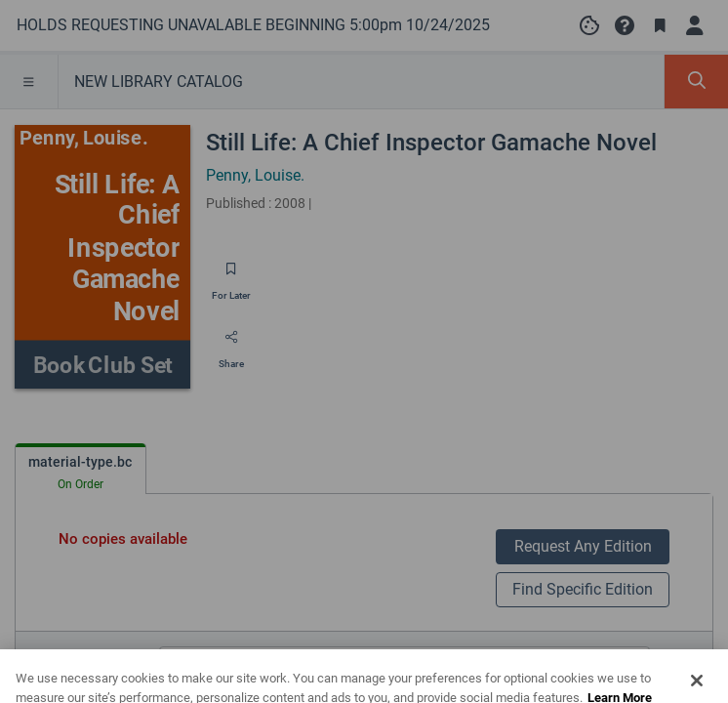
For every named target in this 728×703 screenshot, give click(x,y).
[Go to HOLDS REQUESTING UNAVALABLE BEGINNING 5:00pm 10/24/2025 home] (253, 25)
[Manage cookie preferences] (589, 25)
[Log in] (695, 25)
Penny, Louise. (255, 175)
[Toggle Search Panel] (696, 82)
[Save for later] (231, 275)
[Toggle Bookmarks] (660, 25)
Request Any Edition (583, 546)
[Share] (231, 344)
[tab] (81, 469)
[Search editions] (404, 663)
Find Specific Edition (583, 589)
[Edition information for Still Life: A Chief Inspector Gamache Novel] (681, 663)
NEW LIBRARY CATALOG (159, 82)
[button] (625, 25)
